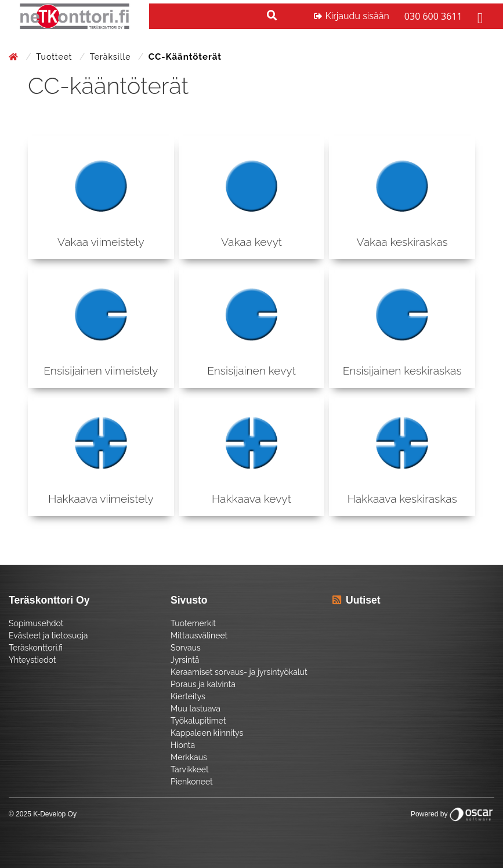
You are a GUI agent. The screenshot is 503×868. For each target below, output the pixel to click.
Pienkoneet (192, 782)
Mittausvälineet (199, 635)
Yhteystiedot (32, 660)
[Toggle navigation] (479, 16)
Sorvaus (186, 648)
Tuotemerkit (193, 623)
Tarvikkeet (190, 769)
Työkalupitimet (198, 721)
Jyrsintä (185, 660)
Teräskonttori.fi (36, 648)
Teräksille (112, 57)
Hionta (183, 745)
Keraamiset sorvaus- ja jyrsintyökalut (239, 672)
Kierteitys (188, 696)
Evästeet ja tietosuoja (48, 635)
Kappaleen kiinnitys (207, 733)
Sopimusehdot (36, 623)
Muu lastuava (196, 709)
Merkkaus (189, 757)
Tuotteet (55, 57)
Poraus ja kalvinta (203, 684)
